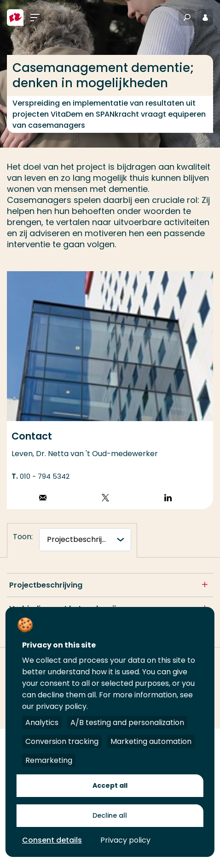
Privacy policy (125, 840)
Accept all (110, 785)
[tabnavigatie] (85, 540)
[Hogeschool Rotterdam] (15, 18)
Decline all (110, 815)
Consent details (52, 840)
